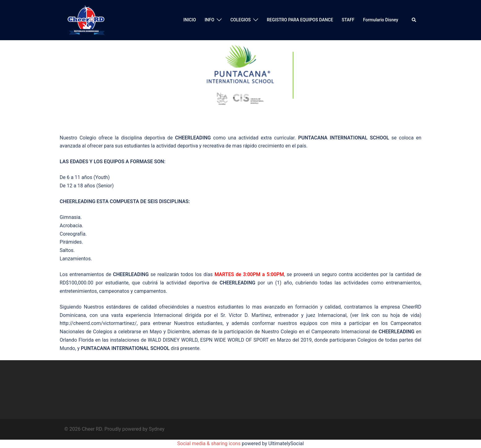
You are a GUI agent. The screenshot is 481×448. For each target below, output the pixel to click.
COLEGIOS (240, 20)
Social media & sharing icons (209, 444)
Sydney (157, 429)
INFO (209, 20)
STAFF (348, 20)
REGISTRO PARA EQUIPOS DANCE (300, 20)
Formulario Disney (381, 20)
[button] (414, 20)
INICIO (190, 20)
